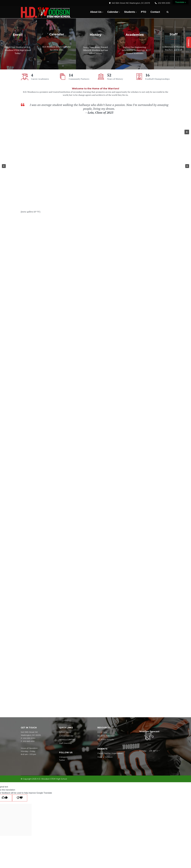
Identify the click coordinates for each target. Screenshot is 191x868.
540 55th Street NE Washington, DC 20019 (131, 3)
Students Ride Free (106, 736)
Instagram (63, 757)
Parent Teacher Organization (110, 753)
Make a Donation (105, 757)
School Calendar (66, 736)
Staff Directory (65, 743)
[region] (96, 166)
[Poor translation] (20, 798)
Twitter (62, 760)
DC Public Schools (106, 739)
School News (65, 732)
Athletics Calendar (67, 739)
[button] (187, 132)
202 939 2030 (164, 3)
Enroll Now (102, 732)
